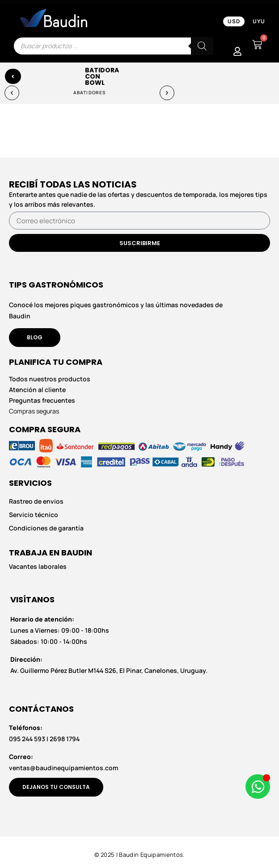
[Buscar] (202, 46)
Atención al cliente (37, 390)
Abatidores (89, 92)
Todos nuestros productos (50, 379)
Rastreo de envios (36, 501)
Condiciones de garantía (46, 528)
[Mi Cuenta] (237, 51)
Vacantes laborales (38, 566)
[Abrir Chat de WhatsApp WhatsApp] (258, 787)
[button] (12, 93)
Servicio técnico (34, 515)
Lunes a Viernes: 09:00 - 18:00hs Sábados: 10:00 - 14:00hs (60, 630)
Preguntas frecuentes (42, 400)
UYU (259, 21)
